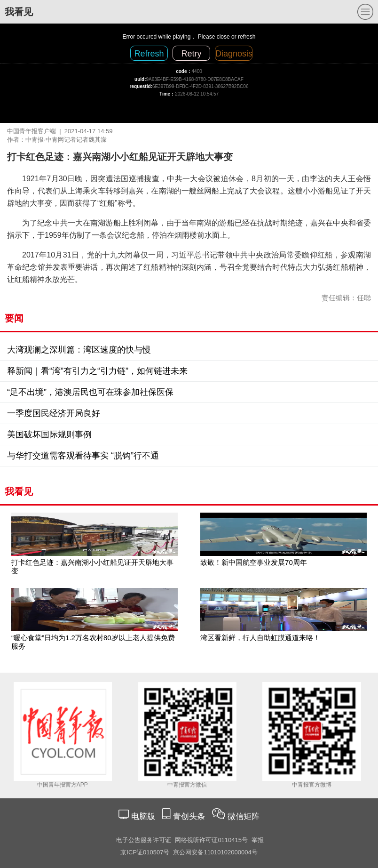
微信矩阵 (244, 816)
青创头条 (190, 816)
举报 (258, 840)
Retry (191, 54)
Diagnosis (234, 54)
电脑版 (143, 816)
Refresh (149, 54)
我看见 (19, 12)
